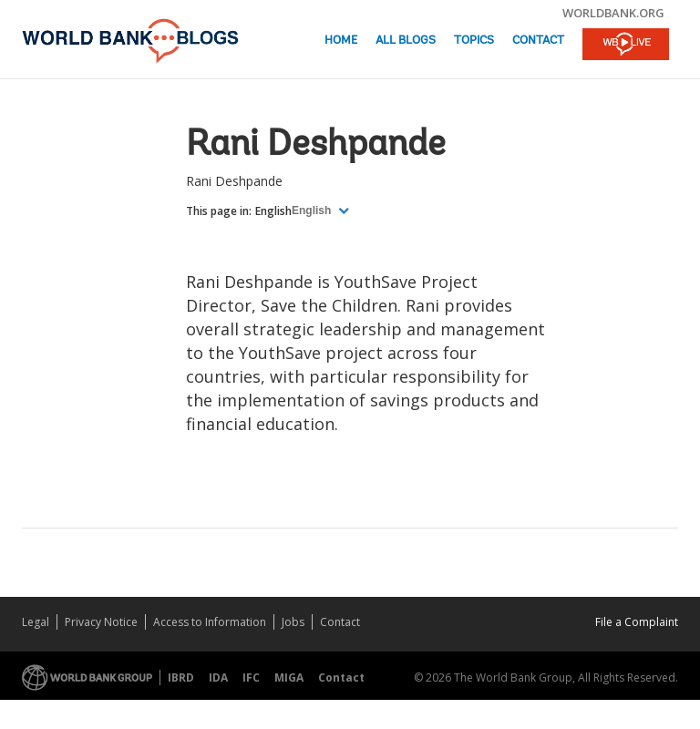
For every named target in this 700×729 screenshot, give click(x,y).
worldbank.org (613, 13)
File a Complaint (637, 622)
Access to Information (210, 622)
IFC (251, 678)
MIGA (289, 678)
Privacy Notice (101, 622)
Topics (474, 41)
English (273, 211)
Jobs (293, 622)
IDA (218, 678)
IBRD (181, 678)
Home (341, 41)
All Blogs (406, 41)
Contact (538, 41)
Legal (36, 622)
